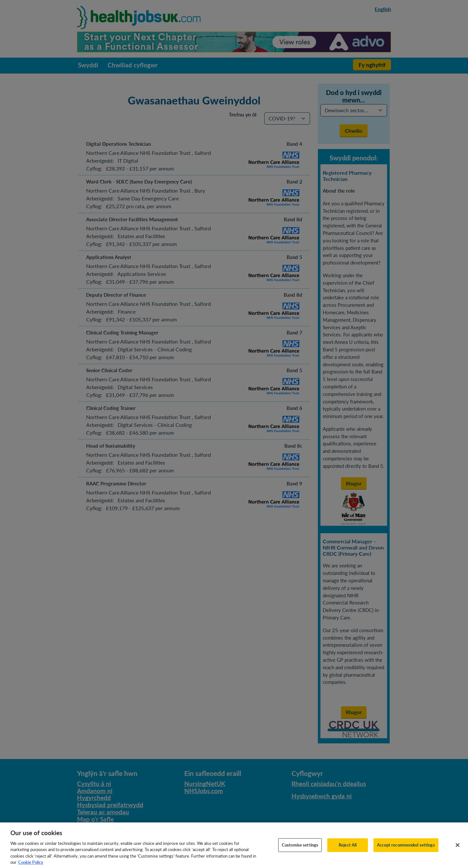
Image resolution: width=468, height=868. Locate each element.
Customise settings (300, 850)
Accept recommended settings (406, 850)
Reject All (348, 850)
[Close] (458, 850)
